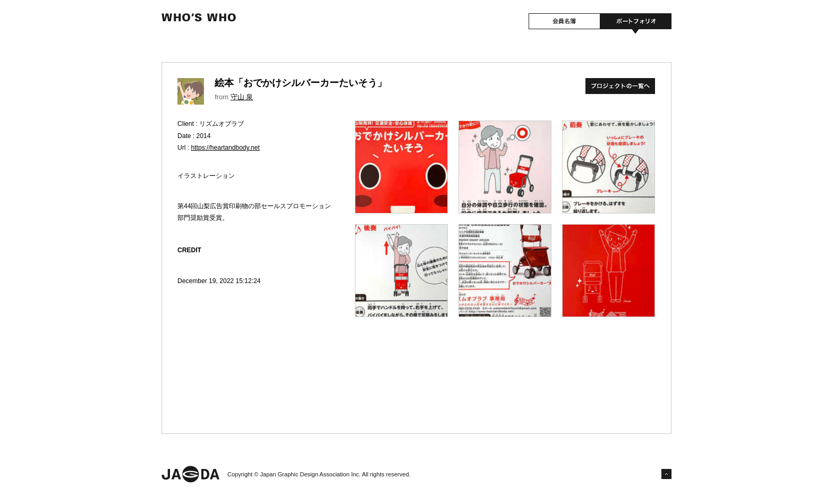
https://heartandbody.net (226, 148)
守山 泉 (242, 97)
